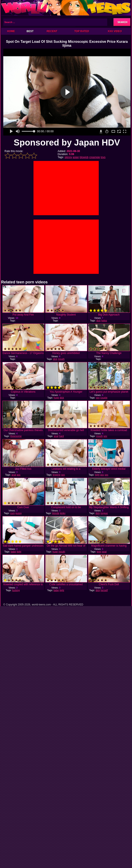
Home (11, 31)
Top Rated (82, 31)
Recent (52, 31)
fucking (16, 590)
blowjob (84, 157)
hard (61, 436)
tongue (104, 513)
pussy (19, 513)
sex (98, 398)
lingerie (57, 475)
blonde (56, 513)
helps (104, 321)
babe (13, 552)
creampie (94, 157)
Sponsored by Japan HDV (67, 142)
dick (99, 321)
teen (99, 552)
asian (76, 157)
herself (104, 590)
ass (19, 475)
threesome (16, 436)
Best (30, 31)
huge (56, 398)
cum (13, 513)
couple (104, 398)
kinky (63, 513)
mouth (61, 359)
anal (56, 436)
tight (97, 475)
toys (103, 157)
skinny (68, 157)
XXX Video (115, 31)
